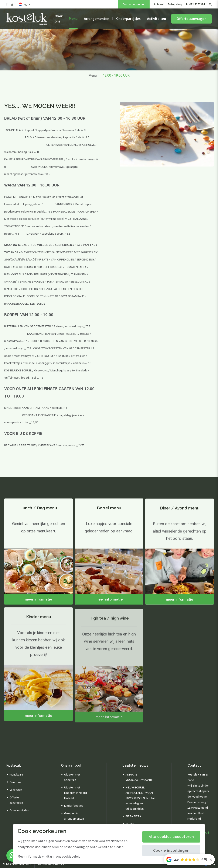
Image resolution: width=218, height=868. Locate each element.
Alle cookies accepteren (171, 837)
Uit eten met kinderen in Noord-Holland (76, 793)
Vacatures (16, 790)
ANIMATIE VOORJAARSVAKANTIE (139, 777)
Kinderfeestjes (74, 806)
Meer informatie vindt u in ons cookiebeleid (49, 856)
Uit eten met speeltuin (72, 777)
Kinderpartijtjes (128, 19)
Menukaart (16, 774)
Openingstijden (19, 810)
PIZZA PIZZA (133, 816)
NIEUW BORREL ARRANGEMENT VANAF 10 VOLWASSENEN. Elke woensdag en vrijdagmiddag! (140, 798)
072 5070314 (195, 4)
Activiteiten (156, 19)
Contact (194, 765)
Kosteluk (14, 765)
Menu (73, 19)
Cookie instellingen (171, 850)
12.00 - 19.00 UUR (116, 75)
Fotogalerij (175, 4)
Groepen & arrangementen (74, 816)
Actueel (159, 4)
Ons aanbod (71, 765)
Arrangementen (97, 19)
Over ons (59, 19)
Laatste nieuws (135, 765)
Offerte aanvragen (191, 19)
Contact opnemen (134, 4)
